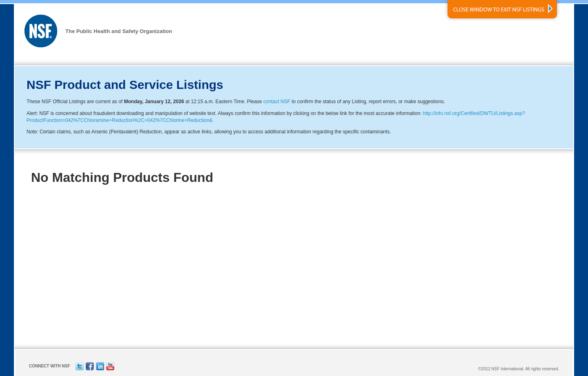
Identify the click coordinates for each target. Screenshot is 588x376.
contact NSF (277, 102)
